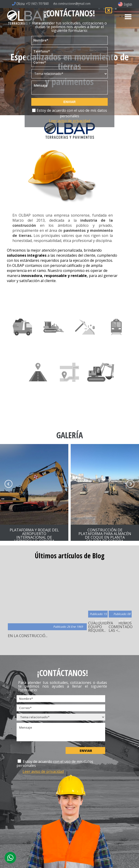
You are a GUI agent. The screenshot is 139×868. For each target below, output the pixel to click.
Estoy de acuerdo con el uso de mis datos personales (70, 114)
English (125, 4)
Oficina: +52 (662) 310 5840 (30, 4)
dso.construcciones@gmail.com (71, 4)
